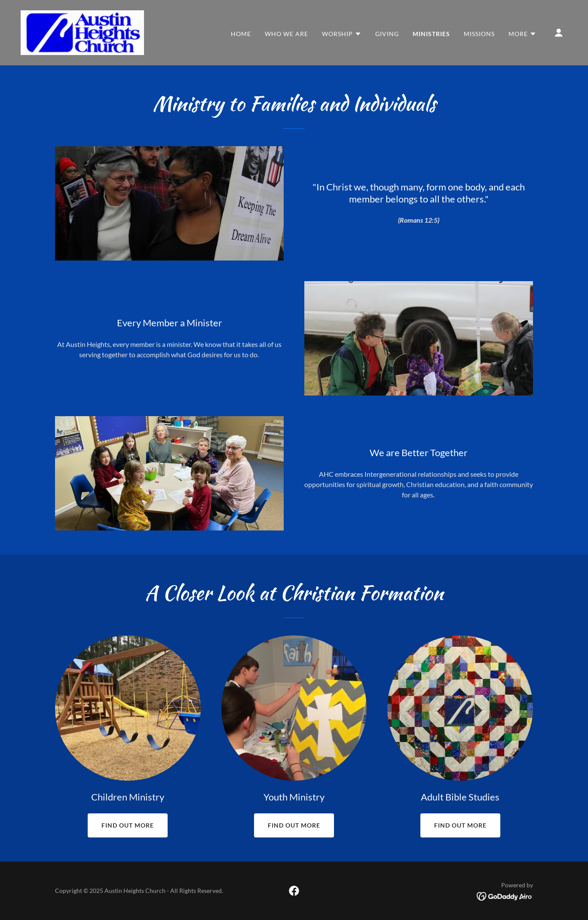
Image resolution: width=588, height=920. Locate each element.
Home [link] (241, 34)
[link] (82, 32)
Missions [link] (479, 34)
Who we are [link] (286, 34)
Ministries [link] (431, 34)
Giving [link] (387, 34)
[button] (342, 34)
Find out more (128, 825)
